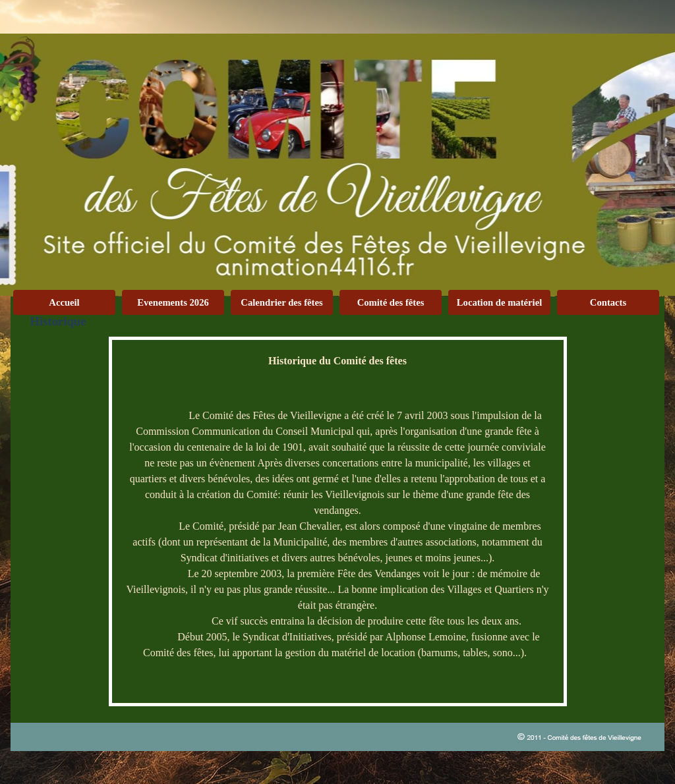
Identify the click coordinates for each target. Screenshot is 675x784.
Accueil (64, 302)
